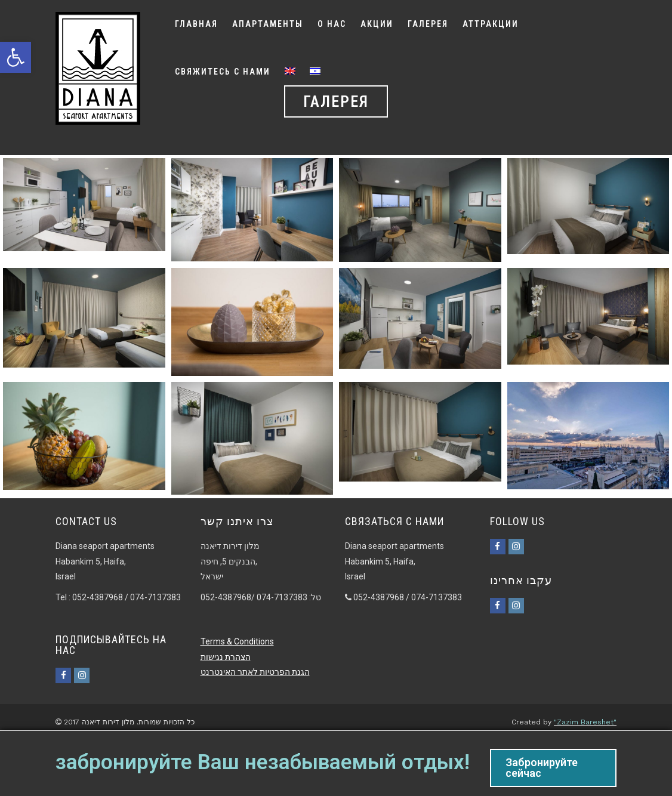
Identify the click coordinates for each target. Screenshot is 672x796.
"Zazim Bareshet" (585, 722)
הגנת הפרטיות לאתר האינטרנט (255, 672)
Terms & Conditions (237, 641)
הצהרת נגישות (226, 657)
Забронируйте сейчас (542, 768)
